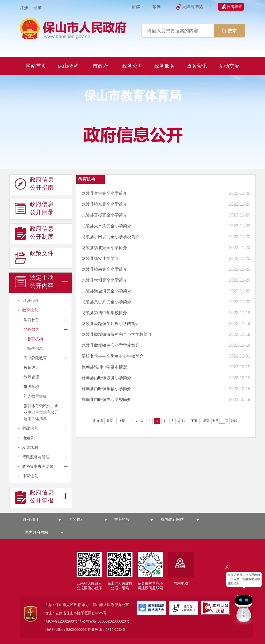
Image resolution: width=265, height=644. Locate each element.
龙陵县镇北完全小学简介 (104, 248)
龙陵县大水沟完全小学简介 (106, 226)
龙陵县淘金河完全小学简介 (106, 291)
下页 (194, 421)
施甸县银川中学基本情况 (104, 367)
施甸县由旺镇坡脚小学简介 (106, 378)
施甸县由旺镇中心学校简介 (106, 399)
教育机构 (35, 339)
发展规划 (30, 447)
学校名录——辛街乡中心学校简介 (113, 356)
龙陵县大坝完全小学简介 (104, 280)
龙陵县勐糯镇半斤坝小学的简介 (111, 324)
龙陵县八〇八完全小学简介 (106, 302)
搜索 (229, 31)
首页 (110, 421)
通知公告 (30, 438)
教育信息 (30, 310)
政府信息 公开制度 (34, 233)
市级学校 (31, 387)
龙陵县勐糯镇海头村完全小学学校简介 (117, 334)
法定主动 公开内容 (34, 282)
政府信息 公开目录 (34, 208)
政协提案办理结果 (38, 466)
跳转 (234, 421)
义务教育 (31, 329)
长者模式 (234, 7)
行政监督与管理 (36, 457)
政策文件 (34, 257)
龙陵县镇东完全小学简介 (104, 204)
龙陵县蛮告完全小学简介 (104, 193)
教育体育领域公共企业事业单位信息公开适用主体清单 (41, 412)
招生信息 (35, 348)
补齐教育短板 (35, 396)
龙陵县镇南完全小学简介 (104, 269)
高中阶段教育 (35, 358)
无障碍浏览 (193, 7)
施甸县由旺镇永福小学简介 (106, 389)
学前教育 (31, 320)
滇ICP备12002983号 (61, 621)
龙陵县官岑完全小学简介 (104, 215)
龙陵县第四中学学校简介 (104, 313)
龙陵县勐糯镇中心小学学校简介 (111, 345)
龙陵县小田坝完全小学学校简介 (111, 237)
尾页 (206, 421)
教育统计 (31, 367)
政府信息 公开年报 (34, 496)
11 (183, 421)
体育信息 (30, 476)
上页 (122, 421)
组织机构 (30, 301)
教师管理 (31, 377)
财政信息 (30, 428)
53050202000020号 (113, 621)
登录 (38, 8)
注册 (24, 8)
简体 (136, 7)
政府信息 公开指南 (34, 184)
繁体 (157, 7)
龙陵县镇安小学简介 (100, 258)
